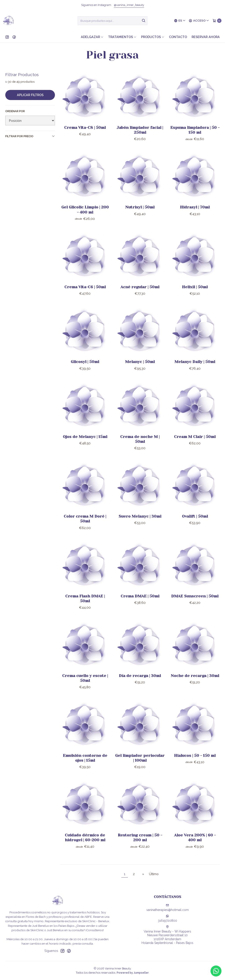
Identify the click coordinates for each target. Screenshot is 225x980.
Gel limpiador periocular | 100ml (140, 766)
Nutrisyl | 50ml (140, 215)
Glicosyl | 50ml (85, 370)
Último (154, 874)
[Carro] (217, 21)
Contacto (178, 37)
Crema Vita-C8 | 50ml (85, 128)
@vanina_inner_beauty (129, 5)
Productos (153, 37)
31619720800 (167, 918)
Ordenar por (15, 111)
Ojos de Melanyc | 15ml (85, 444)
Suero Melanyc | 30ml (140, 524)
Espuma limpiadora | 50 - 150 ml (195, 130)
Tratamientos (122, 37)
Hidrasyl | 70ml (195, 215)
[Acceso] (199, 21)
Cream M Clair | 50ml (195, 444)
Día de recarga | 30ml (140, 684)
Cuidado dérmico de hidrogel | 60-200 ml (85, 845)
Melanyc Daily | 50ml (195, 370)
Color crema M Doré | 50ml (85, 527)
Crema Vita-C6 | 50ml (85, 295)
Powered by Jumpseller (133, 973)
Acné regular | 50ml (140, 295)
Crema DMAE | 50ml (140, 604)
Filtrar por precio (30, 136)
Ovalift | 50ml (195, 524)
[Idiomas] (180, 21)
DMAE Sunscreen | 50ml (195, 604)
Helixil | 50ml (195, 295)
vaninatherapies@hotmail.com (168, 908)
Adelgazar (92, 37)
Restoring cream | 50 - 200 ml (140, 845)
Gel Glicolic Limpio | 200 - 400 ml (85, 217)
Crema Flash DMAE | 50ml (85, 606)
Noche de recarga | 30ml (195, 684)
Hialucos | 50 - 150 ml (195, 763)
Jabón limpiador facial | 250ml (140, 130)
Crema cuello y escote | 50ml (85, 686)
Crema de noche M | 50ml (140, 447)
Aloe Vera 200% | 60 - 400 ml (195, 845)
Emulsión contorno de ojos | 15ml (85, 766)
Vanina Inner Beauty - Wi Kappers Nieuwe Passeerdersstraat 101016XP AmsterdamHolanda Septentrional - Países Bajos (167, 935)
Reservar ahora (206, 37)
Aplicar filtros (30, 95)
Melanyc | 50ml (140, 370)
